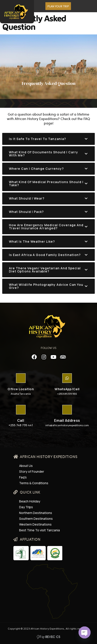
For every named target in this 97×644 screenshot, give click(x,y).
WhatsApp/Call (67, 389)
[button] (58, 6)
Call (21, 420)
